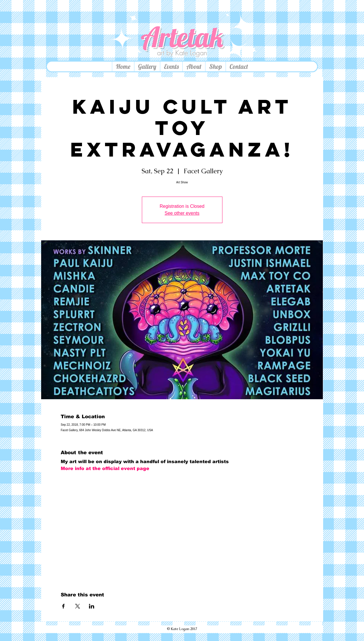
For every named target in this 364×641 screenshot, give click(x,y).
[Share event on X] (78, 606)
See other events (182, 213)
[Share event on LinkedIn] (92, 606)
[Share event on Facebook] (63, 606)
